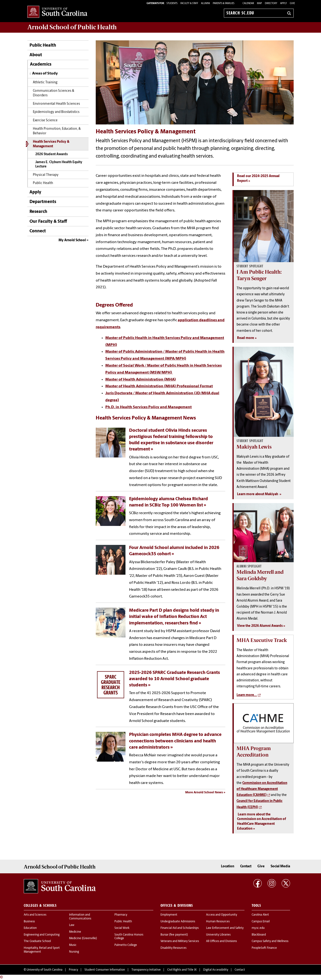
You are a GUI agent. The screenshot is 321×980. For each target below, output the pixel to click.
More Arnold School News (204, 792)
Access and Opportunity (222, 915)
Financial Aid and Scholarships (180, 928)
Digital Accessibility (216, 970)
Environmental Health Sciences (56, 104)
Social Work (122, 928)
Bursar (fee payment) (174, 935)
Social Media (280, 866)
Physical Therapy (46, 175)
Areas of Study (45, 74)
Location (228, 866)
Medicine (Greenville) (83, 938)
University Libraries (218, 935)
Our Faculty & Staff (48, 222)
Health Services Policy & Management (51, 144)
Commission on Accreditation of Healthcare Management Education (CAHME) (262, 789)
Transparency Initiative (146, 970)
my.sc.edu (258, 928)
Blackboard (259, 935)
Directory (271, 3)
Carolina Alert (260, 915)
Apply (284, 3)
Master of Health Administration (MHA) (141, 380)
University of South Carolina (45, 970)
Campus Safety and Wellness (270, 941)
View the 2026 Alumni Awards (260, 626)
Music (73, 945)
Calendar (248, 3)
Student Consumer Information (105, 970)
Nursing (74, 952)
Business (29, 922)
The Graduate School (37, 941)
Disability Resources (173, 948)
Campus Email (261, 922)
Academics (41, 65)
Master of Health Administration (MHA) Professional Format (159, 386)
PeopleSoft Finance (264, 948)
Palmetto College (126, 945)
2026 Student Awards (51, 154)
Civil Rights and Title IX (182, 970)
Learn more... (247, 695)
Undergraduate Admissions (178, 922)
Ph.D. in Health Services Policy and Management (149, 407)
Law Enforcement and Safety (225, 928)
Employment (169, 915)
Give (292, 3)
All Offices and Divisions (221, 941)
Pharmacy (121, 915)
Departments (43, 202)
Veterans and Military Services (180, 941)
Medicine (75, 932)
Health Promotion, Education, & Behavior (57, 131)
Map (259, 3)
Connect (38, 231)
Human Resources (218, 922)
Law (72, 925)
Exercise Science (45, 120)
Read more (246, 338)
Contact (246, 866)
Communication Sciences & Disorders (53, 93)
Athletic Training (45, 83)
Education (30, 928)
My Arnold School (72, 240)
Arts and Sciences (35, 915)
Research (38, 212)
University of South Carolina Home (57, 12)
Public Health (43, 46)
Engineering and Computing (42, 935)
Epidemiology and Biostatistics (56, 112)
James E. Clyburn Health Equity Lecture (59, 164)
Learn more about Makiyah (258, 494)
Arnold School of (72, 27)
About (36, 55)
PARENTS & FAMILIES (224, 3)
